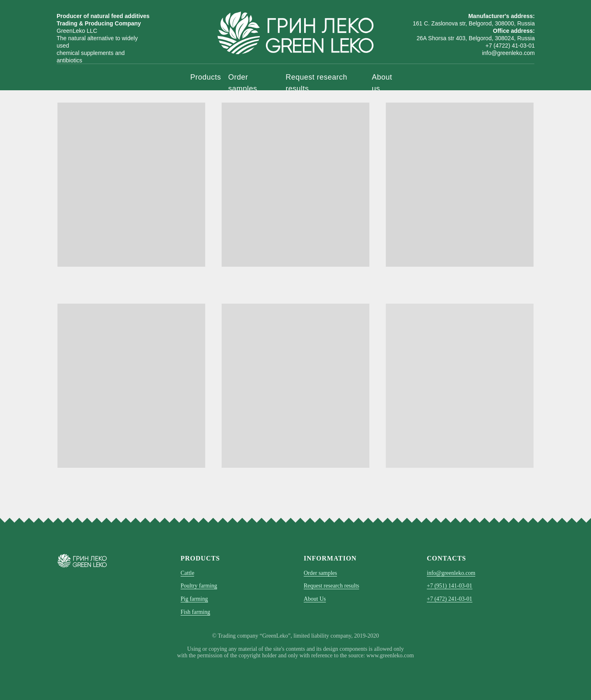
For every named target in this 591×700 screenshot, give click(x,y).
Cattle (187, 573)
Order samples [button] (320, 573)
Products (206, 77)
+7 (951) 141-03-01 (450, 586)
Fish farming (195, 612)
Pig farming (194, 599)
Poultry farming (199, 586)
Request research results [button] (331, 586)
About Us (315, 599)
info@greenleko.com (451, 573)
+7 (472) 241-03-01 (450, 599)
